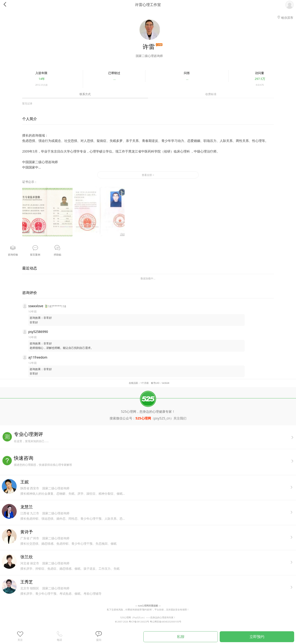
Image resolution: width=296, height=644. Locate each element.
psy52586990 (38, 332)
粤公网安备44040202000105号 (166, 622)
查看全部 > (148, 175)
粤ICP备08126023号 (139, 622)
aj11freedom (38, 357)
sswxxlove (36, 306)
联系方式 (85, 94)
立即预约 (257, 637)
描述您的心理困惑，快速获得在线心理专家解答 (155, 461)
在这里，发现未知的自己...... (155, 437)
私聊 (181, 637)
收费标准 (211, 94)
